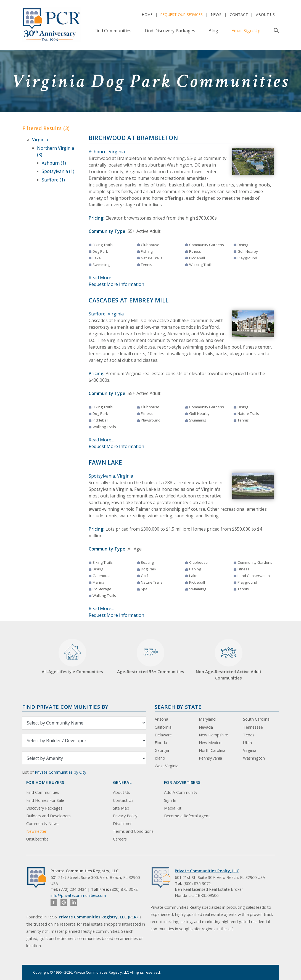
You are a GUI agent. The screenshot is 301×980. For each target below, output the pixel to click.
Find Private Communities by (65, 707)
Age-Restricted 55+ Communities (151, 657)
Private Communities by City (60, 772)
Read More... (101, 278)
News (216, 15)
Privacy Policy (125, 816)
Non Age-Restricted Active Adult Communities (229, 660)
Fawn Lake (105, 462)
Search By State (178, 707)
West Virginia (167, 766)
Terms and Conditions (133, 831)
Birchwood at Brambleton (133, 138)
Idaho (160, 758)
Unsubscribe (37, 839)
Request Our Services (182, 15)
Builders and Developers (48, 816)
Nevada (206, 727)
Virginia (40, 139)
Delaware (163, 735)
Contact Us (123, 800)
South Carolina (256, 719)
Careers (120, 839)
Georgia (162, 750)
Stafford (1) (53, 180)
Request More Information (116, 284)
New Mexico (210, 743)
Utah (247, 743)
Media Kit (173, 808)
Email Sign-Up (246, 31)
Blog (213, 31)
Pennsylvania (210, 758)
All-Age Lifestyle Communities (72, 657)
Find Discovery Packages (170, 31)
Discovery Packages (44, 808)
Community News (42, 824)
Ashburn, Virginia (107, 152)
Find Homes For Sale (45, 800)
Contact (239, 15)
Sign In (170, 800)
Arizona (161, 719)
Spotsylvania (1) (58, 171)
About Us (265, 15)
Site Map (121, 808)
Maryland (207, 719)
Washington (254, 758)
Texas (249, 735)
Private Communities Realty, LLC (207, 871)
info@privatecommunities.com (78, 895)
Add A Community (181, 792)
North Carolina (212, 750)
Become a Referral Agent (187, 816)
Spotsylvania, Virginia (111, 476)
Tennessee (253, 727)
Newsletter (36, 831)
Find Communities (113, 31)
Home (147, 15)
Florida (161, 743)
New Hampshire (213, 735)
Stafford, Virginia (106, 314)
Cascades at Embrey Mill (129, 300)
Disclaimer (122, 824)
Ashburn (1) (54, 163)
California (163, 727)
